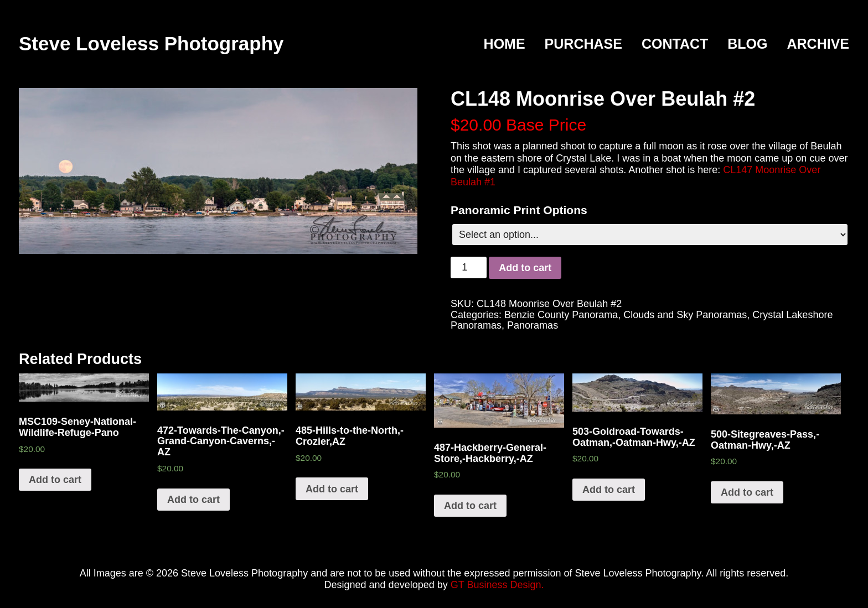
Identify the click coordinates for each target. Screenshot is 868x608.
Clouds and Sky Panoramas (685, 315)
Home (505, 44)
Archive (818, 44)
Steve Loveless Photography (151, 43)
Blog (747, 44)
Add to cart (525, 268)
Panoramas (533, 325)
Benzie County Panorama (561, 315)
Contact (675, 44)
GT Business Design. (497, 585)
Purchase (583, 44)
